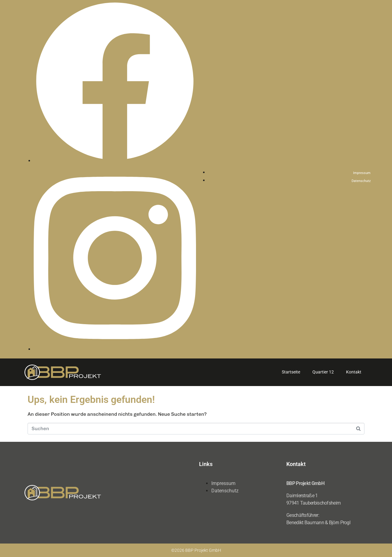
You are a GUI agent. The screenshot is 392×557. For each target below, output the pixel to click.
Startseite (291, 372)
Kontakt (354, 372)
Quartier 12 (323, 372)
